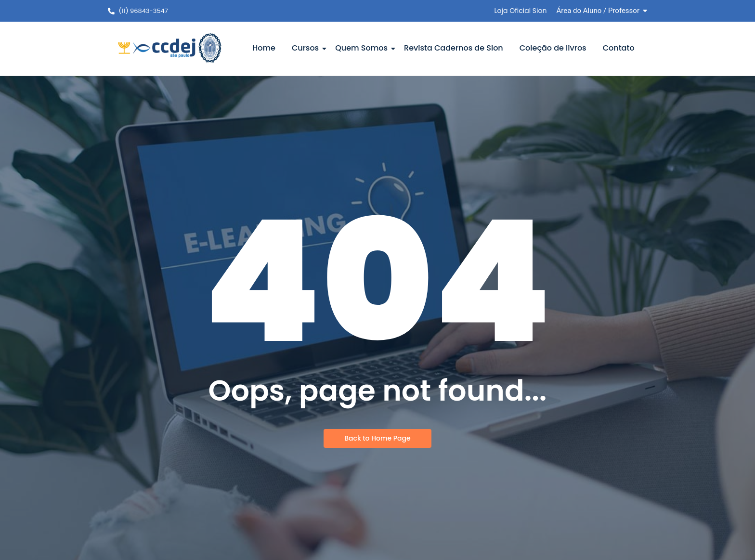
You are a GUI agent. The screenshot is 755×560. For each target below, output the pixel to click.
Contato (619, 48)
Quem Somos (363, 48)
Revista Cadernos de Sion (454, 48)
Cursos (307, 48)
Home (264, 48)
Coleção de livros (553, 48)
